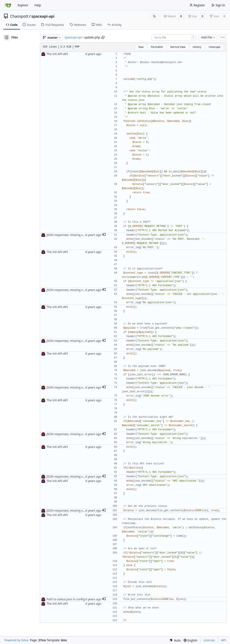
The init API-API (57, 54)
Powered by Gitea (16, 640)
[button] (104, 235)
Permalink (157, 47)
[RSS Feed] (154, 16)
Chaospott (19, 16)
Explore (23, 5)
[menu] (223, 37)
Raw (141, 47)
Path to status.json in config (66, 599)
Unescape (214, 47)
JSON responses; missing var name (70, 235)
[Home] (8, 5)
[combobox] (174, 37)
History (197, 47)
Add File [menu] (208, 37)
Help (38, 5)
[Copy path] (103, 37)
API (223, 640)
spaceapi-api (43, 16)
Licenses (209, 640)
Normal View (178, 47)
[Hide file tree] (7, 37)
